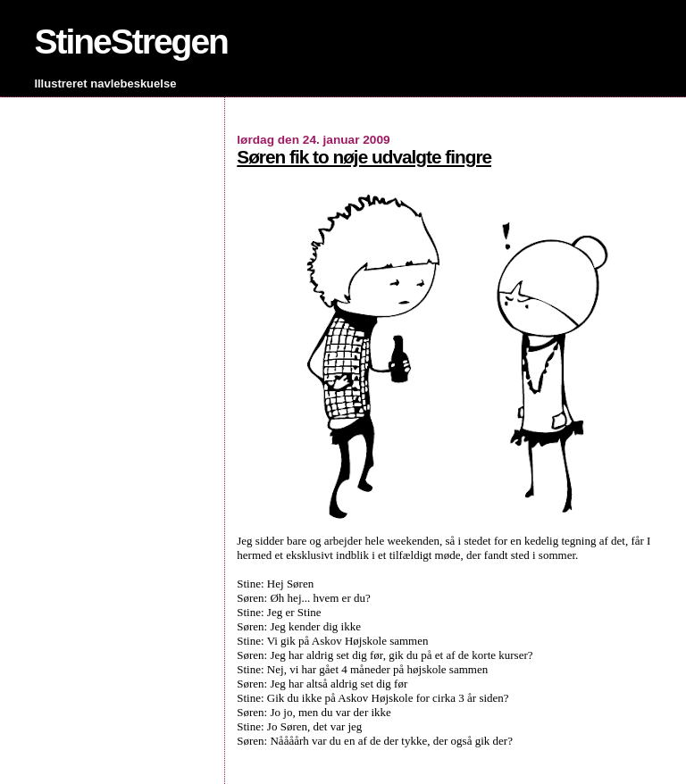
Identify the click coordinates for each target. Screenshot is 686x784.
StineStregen (131, 42)
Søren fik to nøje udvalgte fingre (364, 157)
